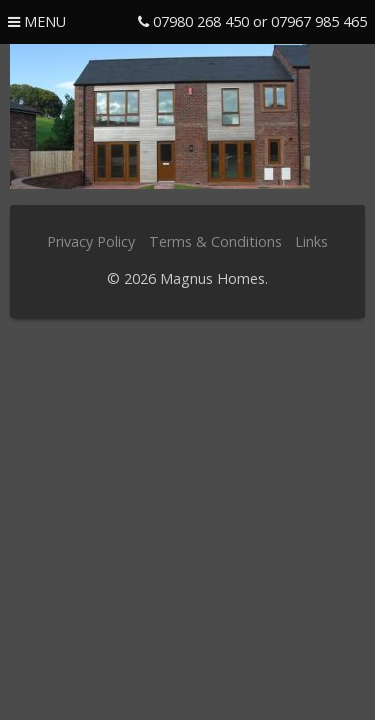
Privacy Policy (91, 241)
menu (37, 21)
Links (311, 241)
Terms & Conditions (215, 241)
